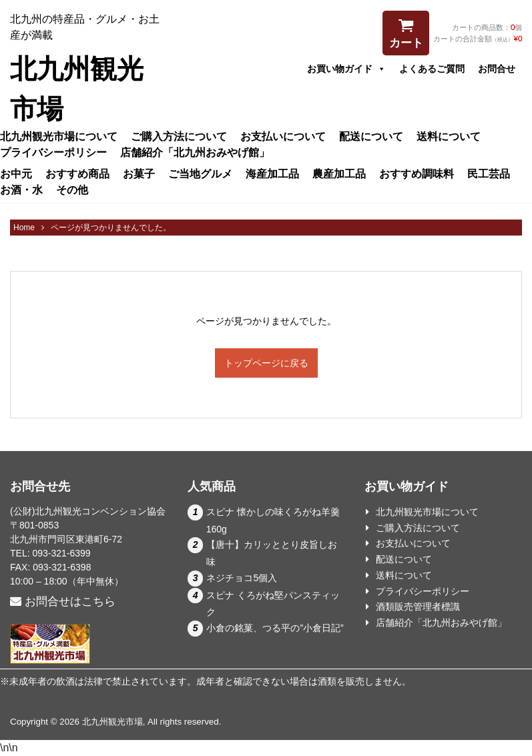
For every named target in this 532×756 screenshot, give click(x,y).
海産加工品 (272, 173)
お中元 (16, 173)
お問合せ (497, 69)
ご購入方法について (179, 136)
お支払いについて (283, 136)
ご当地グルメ (200, 173)
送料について (449, 136)
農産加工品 (339, 173)
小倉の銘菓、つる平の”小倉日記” (275, 628)
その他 (72, 190)
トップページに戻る (266, 363)
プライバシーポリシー (53, 152)
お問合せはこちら (63, 602)
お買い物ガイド (346, 69)
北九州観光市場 (112, 722)
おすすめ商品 (77, 173)
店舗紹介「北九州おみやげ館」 (195, 152)
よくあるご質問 (432, 69)
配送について (371, 136)
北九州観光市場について (59, 136)
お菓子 (139, 173)
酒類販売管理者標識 (418, 607)
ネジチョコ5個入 (242, 578)
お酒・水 (21, 190)
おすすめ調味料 (417, 173)
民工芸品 (489, 173)
